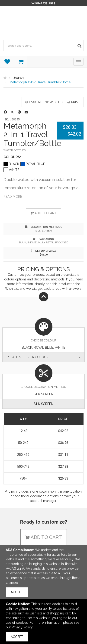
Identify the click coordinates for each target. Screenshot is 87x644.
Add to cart (43, 213)
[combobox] (43, 357)
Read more (13, 197)
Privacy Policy (22, 627)
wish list (55, 102)
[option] (43, 95)
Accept (17, 592)
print (74, 102)
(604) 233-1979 (45, 3)
